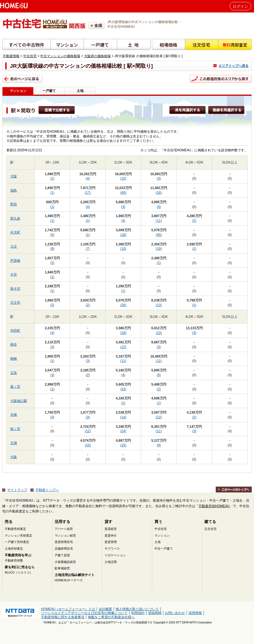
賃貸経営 (111, 529)
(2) (194, 221)
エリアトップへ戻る (233, 66)
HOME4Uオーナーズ (69, 580)
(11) (159, 221)
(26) (123, 305)
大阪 (14, 176)
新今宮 (15, 289)
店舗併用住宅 (64, 549)
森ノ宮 (15, 387)
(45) (159, 235)
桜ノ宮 (15, 429)
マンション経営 (65, 535)
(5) (52, 235)
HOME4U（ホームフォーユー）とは (68, 609)
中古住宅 (30, 56)
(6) (159, 375)
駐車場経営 (62, 568)
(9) (52, 249)
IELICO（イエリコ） (19, 572)
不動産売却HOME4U (214, 506)
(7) (88, 249)
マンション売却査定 (18, 535)
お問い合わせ (175, 613)
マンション (162, 535)
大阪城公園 (19, 401)
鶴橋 (14, 359)
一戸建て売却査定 (17, 542)
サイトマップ (17, 490)
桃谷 (14, 344)
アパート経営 (64, 529)
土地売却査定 (14, 549)
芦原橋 (15, 261)
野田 (14, 204)
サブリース (112, 549)
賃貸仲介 (111, 535)
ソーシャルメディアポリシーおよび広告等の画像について (84, 613)
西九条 (15, 218)
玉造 (14, 373)
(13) (159, 305)
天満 (14, 443)
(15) (123, 178)
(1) (52, 178)
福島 (14, 190)
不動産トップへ (47, 490)
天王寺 (15, 303)
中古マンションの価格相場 (60, 56)
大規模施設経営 (65, 562)
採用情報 (195, 613)
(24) (123, 431)
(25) (123, 445)
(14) (123, 417)
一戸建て (49, 91)
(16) (159, 193)
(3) (159, 178)
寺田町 (15, 331)
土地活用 (111, 562)
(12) (123, 347)
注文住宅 (210, 529)
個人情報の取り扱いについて (137, 609)
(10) (123, 249)
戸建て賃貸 (62, 555)
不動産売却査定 (15, 529)
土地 (80, 91)
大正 (14, 246)
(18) (123, 235)
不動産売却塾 (14, 560)
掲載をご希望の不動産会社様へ (111, 617)
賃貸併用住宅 (64, 542)
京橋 (14, 415)
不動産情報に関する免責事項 (63, 617)
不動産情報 (11, 56)
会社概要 (105, 609)
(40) (123, 193)
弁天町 (15, 232)
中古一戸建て (164, 549)
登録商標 (155, 613)
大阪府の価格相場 (97, 56)
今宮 (14, 275)
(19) (159, 249)
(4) (88, 178)
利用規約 (138, 613)
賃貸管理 (111, 542)
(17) (88, 193)
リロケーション (115, 555)
